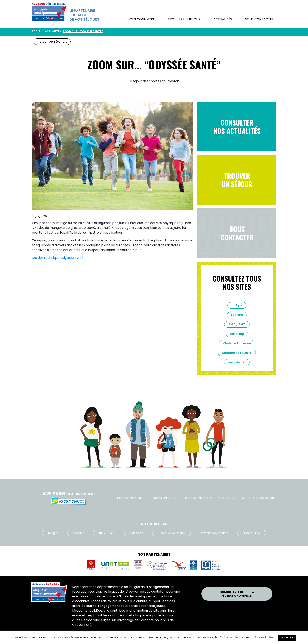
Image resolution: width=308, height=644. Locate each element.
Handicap (237, 334)
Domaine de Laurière (237, 353)
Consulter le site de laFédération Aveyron (237, 594)
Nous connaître (141, 19)
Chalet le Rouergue (237, 343)
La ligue (237, 305)
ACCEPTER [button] (287, 638)
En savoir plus (264, 637)
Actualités (223, 19)
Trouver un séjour (184, 19)
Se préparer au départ (259, 498)
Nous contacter (259, 19)
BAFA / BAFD (237, 324)
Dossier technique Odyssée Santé (58, 258)
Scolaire (237, 315)
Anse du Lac (237, 362)
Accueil (37, 31)
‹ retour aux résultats (52, 42)
